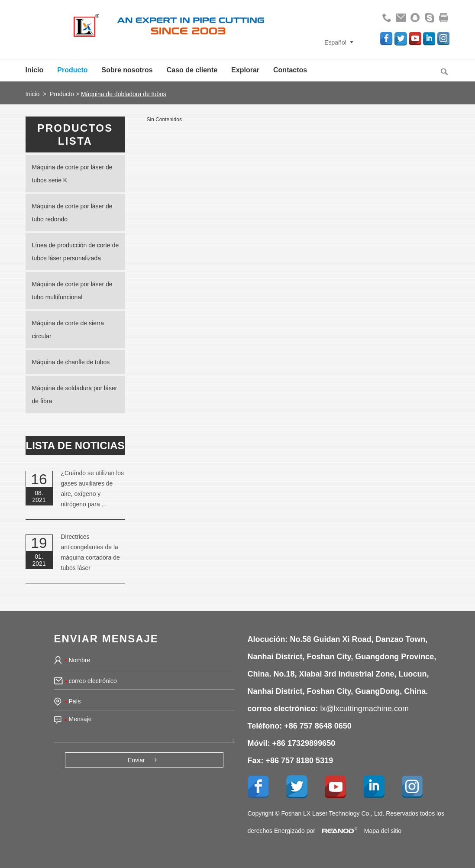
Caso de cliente (192, 70)
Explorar (245, 70)
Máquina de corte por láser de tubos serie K (72, 174)
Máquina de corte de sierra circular (68, 330)
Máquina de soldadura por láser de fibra (75, 395)
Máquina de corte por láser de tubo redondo (72, 213)
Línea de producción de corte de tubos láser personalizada (76, 252)
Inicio (35, 70)
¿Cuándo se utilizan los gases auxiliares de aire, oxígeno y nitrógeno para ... (93, 489)
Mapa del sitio (383, 831)
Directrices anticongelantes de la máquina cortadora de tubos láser (90, 552)
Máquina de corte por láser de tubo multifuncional (72, 291)
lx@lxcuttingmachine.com (365, 709)
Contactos (290, 70)
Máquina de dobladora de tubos (124, 94)
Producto (72, 70)
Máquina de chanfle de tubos (71, 362)
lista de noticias (75, 445)
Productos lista (75, 134)
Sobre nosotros (127, 70)
